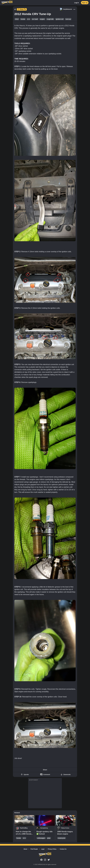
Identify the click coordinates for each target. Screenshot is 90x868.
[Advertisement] (45, 794)
